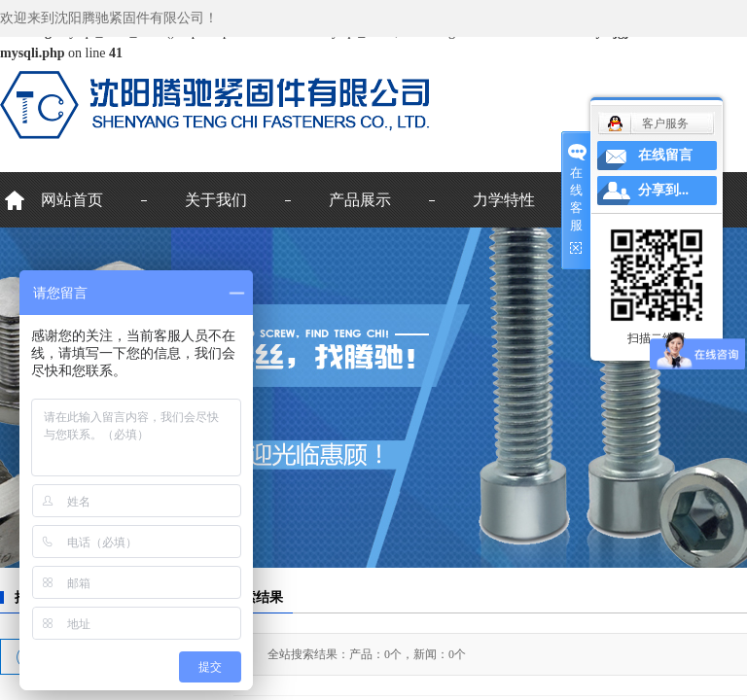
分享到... (664, 190)
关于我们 (216, 200)
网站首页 (72, 200)
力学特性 (504, 200)
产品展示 (360, 200)
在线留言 (665, 155)
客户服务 (665, 123)
